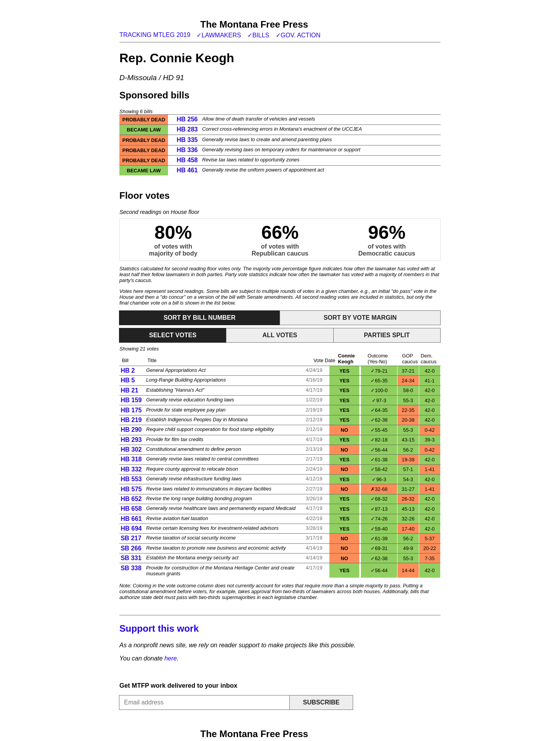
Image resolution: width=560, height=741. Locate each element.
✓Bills (258, 35)
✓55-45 (379, 430)
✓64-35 (379, 410)
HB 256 (187, 119)
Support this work (159, 628)
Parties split (387, 335)
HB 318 (131, 459)
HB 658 (131, 509)
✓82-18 (379, 440)
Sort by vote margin (360, 318)
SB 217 (131, 538)
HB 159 (131, 400)
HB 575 (131, 489)
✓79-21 (379, 371)
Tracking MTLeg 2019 (155, 35)
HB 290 (131, 430)
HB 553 (131, 479)
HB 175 (131, 410)
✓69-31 (379, 548)
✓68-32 (379, 499)
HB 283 (187, 129)
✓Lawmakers (219, 35)
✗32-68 (379, 489)
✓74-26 (379, 519)
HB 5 (128, 380)
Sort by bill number (199, 318)
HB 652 (131, 499)
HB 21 (129, 390)
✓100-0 (379, 390)
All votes (280, 335)
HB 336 (187, 150)
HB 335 (187, 140)
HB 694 (131, 528)
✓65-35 (379, 381)
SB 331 (131, 558)
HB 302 (131, 449)
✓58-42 (379, 469)
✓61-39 (379, 539)
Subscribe (321, 702)
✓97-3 (379, 400)
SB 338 (131, 568)
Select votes (173, 335)
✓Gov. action (298, 35)
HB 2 (128, 370)
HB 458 (187, 160)
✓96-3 (379, 479)
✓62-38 (379, 420)
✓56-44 (379, 450)
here (171, 658)
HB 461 (187, 170)
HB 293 (131, 440)
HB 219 (131, 420)
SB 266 (131, 548)
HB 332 (131, 469)
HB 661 (131, 519)
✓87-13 (379, 509)
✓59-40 (379, 529)
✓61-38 (379, 460)
